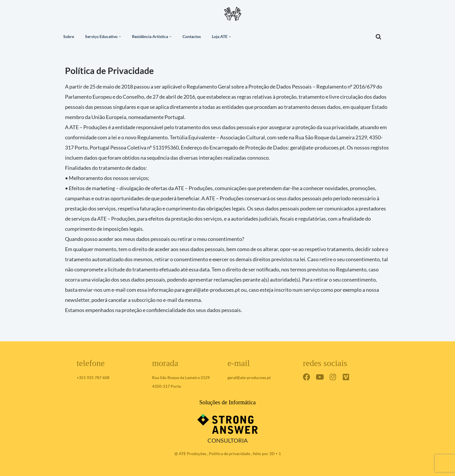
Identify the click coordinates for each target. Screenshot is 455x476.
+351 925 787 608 (93, 377)
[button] (120, 37)
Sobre (69, 37)
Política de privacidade (230, 454)
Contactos (192, 37)
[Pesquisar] (378, 37)
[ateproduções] (233, 14)
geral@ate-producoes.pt (249, 377)
